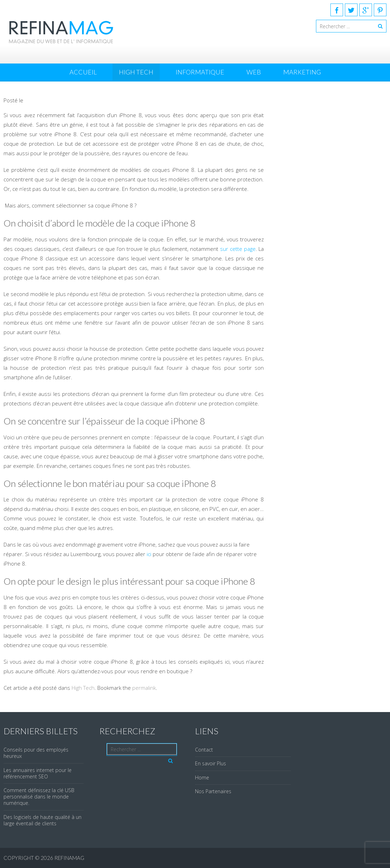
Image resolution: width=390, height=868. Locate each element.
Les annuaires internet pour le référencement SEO (38, 773)
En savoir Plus (211, 763)
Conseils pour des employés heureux (36, 753)
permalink (144, 688)
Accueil (83, 72)
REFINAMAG (69, 858)
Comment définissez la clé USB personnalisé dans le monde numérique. (39, 797)
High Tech (136, 72)
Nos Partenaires (213, 791)
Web (254, 72)
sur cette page (238, 249)
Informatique (200, 72)
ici (149, 554)
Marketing (302, 72)
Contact (204, 750)
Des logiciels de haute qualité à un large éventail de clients (42, 820)
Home (202, 777)
